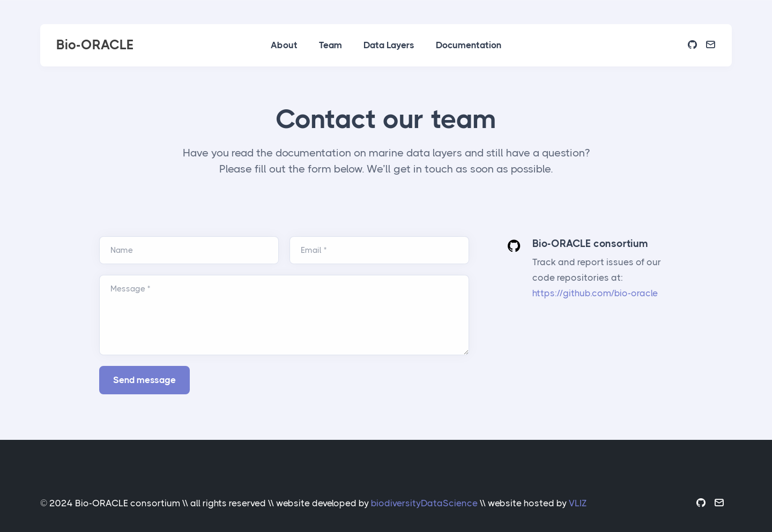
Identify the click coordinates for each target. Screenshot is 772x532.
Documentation (469, 45)
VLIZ (578, 503)
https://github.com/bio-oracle (595, 293)
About (284, 45)
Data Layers (389, 45)
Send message (144, 380)
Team (331, 45)
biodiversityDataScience (424, 503)
